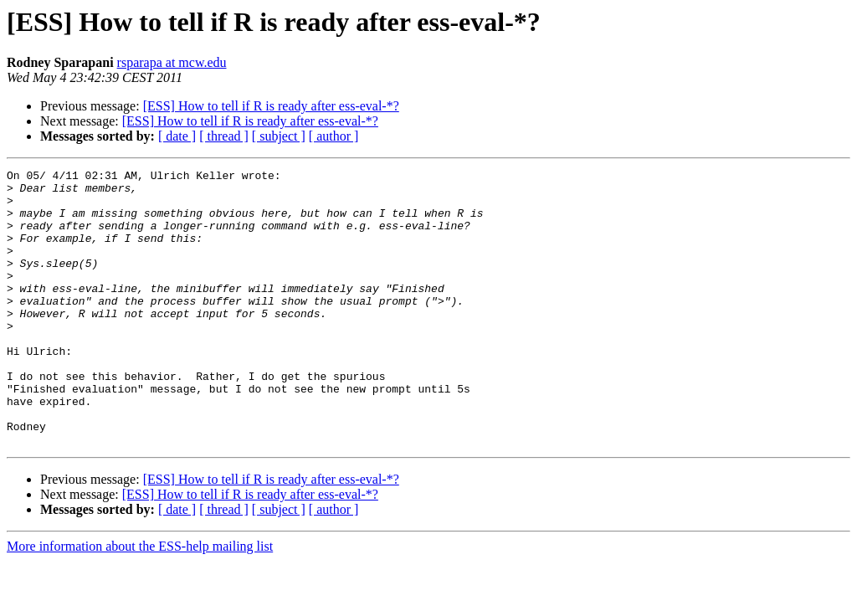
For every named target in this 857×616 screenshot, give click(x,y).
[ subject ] (279, 136)
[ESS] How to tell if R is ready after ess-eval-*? (271, 106)
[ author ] (334, 136)
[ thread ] (224, 136)
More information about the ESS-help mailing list (140, 601)
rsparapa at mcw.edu (172, 62)
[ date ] (177, 136)
